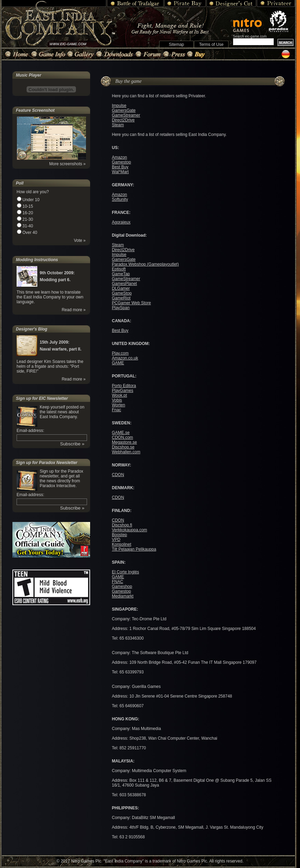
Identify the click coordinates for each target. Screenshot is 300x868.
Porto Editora (124, 386)
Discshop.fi (122, 525)
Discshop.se (123, 447)
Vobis (117, 400)
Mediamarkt (123, 596)
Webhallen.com (126, 452)
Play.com (120, 353)
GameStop (122, 293)
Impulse (119, 106)
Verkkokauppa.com (129, 530)
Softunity (120, 199)
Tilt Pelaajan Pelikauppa (134, 549)
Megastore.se (124, 442)
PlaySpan (121, 308)
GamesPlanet (124, 284)
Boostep (119, 535)
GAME (118, 363)
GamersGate (124, 110)
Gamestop (121, 162)
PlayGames (123, 391)
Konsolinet (122, 544)
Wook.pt (119, 395)
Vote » (80, 240)
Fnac (117, 410)
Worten (118, 405)
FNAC (118, 582)
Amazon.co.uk (125, 358)
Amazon (119, 157)
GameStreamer (126, 115)
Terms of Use (211, 45)
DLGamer (121, 288)
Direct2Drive (123, 120)
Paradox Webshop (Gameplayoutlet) (145, 264)
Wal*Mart (120, 172)
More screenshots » (67, 164)
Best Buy (120, 167)
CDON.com (122, 437)
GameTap (121, 274)
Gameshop (122, 586)
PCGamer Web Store (131, 303)
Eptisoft (119, 269)
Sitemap (176, 45)
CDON (118, 475)
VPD (116, 540)
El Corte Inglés (125, 572)
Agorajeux (121, 222)
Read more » (74, 310)
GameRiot (121, 298)
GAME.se (121, 433)
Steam (118, 125)
